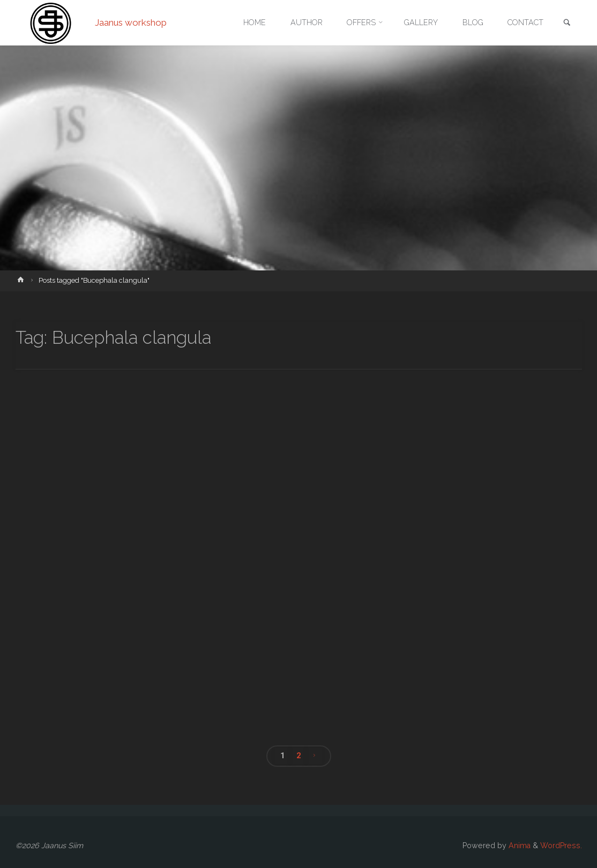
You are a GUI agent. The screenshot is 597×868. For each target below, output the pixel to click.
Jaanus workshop (131, 22)
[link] (567, 23)
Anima (518, 846)
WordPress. (561, 846)
